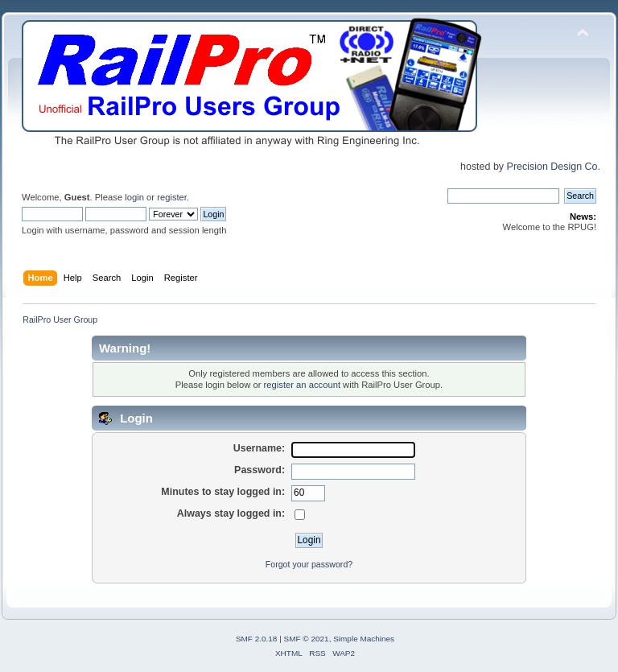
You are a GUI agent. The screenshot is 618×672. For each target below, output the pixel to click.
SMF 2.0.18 (257, 639)
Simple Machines (364, 639)
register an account (302, 385)
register (172, 197)
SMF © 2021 (307, 639)
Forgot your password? (309, 564)
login (134, 197)
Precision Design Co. (554, 167)
